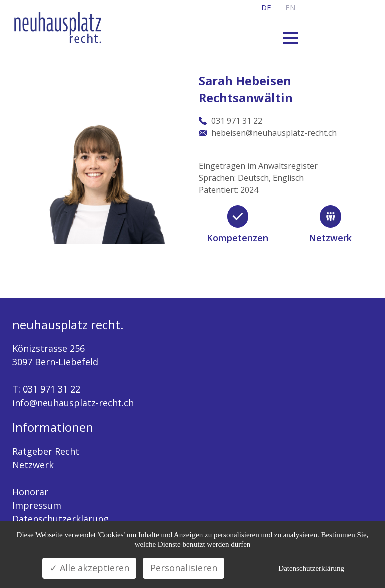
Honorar (30, 492)
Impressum (37, 505)
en (290, 7)
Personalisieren (184, 568)
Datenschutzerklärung (60, 519)
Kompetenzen (237, 238)
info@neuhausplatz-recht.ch (73, 403)
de (266, 7)
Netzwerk (330, 238)
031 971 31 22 (51, 389)
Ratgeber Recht (46, 451)
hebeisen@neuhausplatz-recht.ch (274, 133)
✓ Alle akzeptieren (89, 568)
